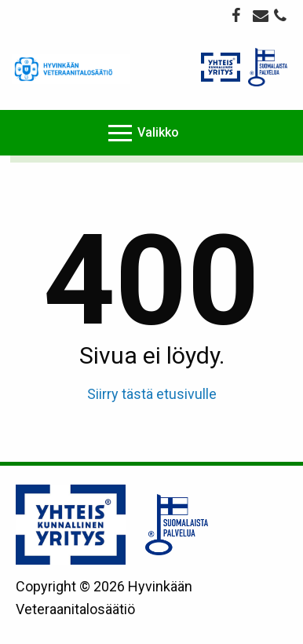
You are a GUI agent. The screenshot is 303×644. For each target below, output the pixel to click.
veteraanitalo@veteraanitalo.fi (261, 15)
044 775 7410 (282, 17)
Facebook (239, 15)
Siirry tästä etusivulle (152, 394)
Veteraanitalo (71, 69)
